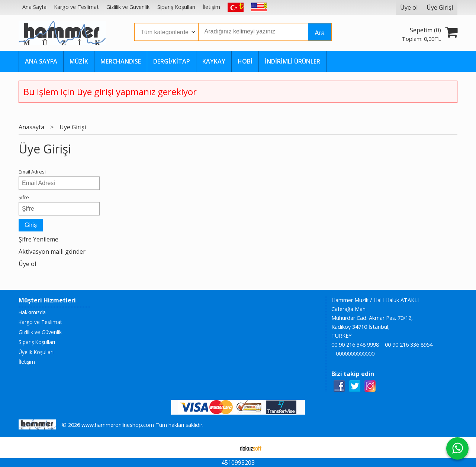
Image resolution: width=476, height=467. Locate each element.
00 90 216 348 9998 (355, 345)
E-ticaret (226, 448)
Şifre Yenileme (38, 239)
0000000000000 (355, 354)
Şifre (24, 197)
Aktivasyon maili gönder (52, 252)
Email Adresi (32, 172)
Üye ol (27, 264)
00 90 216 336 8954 (409, 345)
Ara (320, 33)
